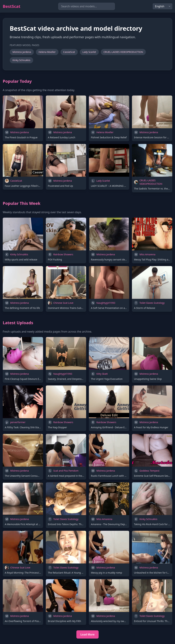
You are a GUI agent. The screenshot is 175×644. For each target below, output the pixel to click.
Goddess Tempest (149, 471)
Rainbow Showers (63, 254)
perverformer (18, 422)
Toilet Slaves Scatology (152, 303)
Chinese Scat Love (63, 303)
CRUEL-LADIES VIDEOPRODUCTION (123, 52)
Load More (88, 634)
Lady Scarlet (89, 52)
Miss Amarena (147, 254)
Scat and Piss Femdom (66, 471)
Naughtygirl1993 (106, 303)
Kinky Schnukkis (21, 60)
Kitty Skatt (102, 374)
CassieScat (69, 52)
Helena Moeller (47, 52)
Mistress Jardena (22, 52)
